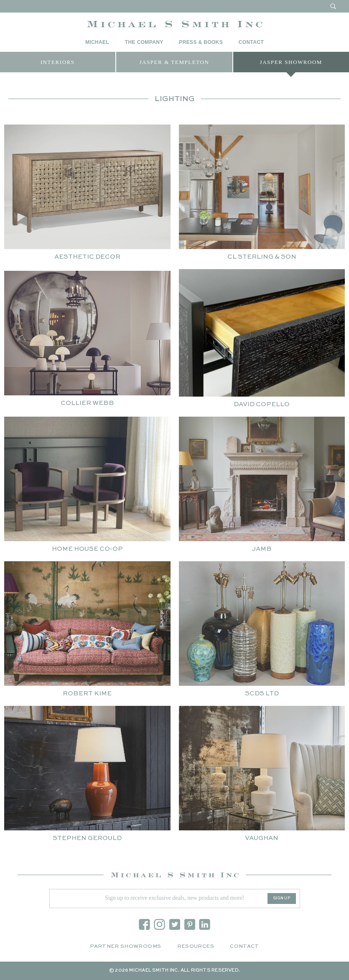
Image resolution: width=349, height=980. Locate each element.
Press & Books (201, 42)
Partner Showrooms (125, 947)
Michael (97, 42)
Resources (196, 947)
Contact (251, 42)
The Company (144, 42)
